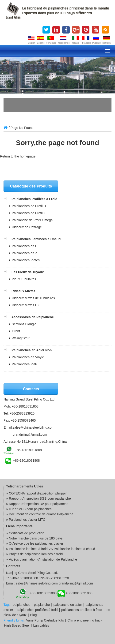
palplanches (21, 605)
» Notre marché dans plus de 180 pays (34, 538)
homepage (28, 156)
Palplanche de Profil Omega (32, 220)
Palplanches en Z (24, 253)
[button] (8, 199)
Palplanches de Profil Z (29, 213)
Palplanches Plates (26, 260)
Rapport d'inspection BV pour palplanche (39, 504)
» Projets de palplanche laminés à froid (34, 554)
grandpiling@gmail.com (30, 434)
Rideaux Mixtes (23, 291)
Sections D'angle (24, 324)
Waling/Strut (21, 338)
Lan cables (41, 625)
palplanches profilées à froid (37, 610)
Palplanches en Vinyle (28, 357)
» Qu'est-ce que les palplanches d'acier (35, 543)
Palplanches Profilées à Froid (34, 199)
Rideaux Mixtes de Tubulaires (33, 298)
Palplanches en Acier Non (32, 350)
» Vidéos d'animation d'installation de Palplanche (42, 559)
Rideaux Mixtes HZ (26, 305)
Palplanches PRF (24, 364)
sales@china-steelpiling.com (34, 427)
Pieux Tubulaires (24, 279)
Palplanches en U (25, 246)
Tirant (16, 331)
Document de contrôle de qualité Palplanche (41, 514)
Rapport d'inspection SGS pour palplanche (40, 498)
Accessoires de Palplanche (33, 317)
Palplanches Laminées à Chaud (36, 239)
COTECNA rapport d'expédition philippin (38, 493)
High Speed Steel (17, 625)
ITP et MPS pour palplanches (30, 509)
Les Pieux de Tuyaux (28, 272)
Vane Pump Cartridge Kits (45, 620)
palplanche (42, 605)
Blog (34, 615)
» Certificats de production (25, 533)
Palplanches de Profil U (29, 206)
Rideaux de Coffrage (27, 227)
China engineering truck (85, 620)
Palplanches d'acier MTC (27, 520)
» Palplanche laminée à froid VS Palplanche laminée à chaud (51, 549)
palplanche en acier (68, 605)
